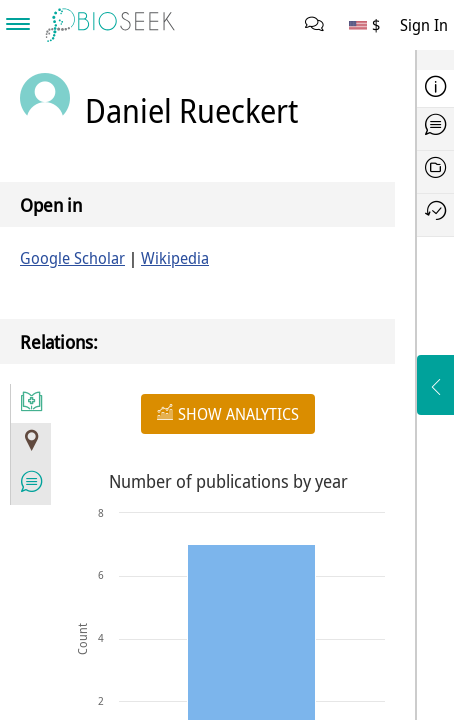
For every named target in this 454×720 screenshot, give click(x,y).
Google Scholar (72, 258)
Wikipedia (175, 258)
